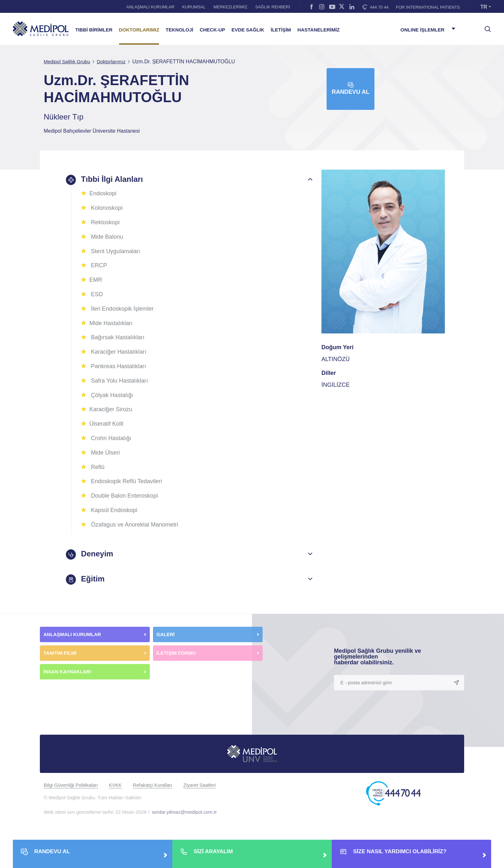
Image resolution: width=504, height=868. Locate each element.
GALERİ (166, 634)
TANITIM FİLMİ (60, 653)
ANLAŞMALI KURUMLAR (150, 7)
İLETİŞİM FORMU (176, 653)
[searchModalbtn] (485, 27)
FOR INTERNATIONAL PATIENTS (428, 7)
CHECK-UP (212, 30)
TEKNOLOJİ (179, 30)
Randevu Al (351, 89)
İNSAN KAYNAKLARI (68, 672)
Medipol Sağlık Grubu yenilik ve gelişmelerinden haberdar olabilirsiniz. (378, 657)
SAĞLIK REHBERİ (273, 7)
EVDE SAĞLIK (248, 30)
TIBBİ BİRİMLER (94, 30)
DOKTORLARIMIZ (139, 30)
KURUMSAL (194, 7)
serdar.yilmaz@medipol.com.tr (184, 812)
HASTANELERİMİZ (318, 30)
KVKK (115, 785)
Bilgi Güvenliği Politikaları (71, 785)
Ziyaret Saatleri (199, 785)
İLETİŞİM (281, 30)
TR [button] (484, 7)
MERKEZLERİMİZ (230, 7)
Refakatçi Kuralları (153, 785)
